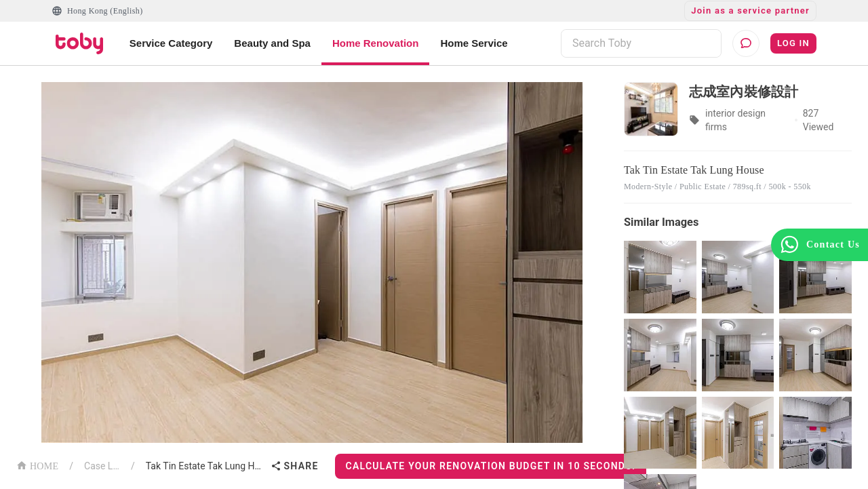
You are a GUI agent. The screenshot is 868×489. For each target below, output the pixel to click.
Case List (102, 466)
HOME (37, 465)
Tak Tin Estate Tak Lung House (205, 466)
